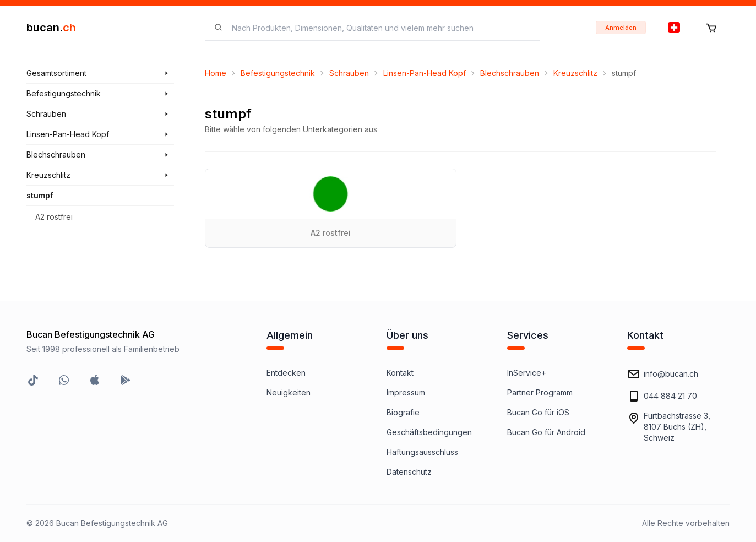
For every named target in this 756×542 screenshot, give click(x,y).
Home (216, 73)
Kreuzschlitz (575, 73)
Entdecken (286, 373)
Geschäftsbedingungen (429, 432)
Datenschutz (409, 472)
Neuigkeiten (289, 392)
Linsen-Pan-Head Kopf (425, 73)
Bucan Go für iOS (538, 412)
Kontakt (400, 373)
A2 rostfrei (54, 217)
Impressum (406, 392)
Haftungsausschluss (422, 452)
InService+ (527, 373)
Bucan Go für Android (546, 432)
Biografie (403, 412)
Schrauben (349, 73)
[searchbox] (379, 28)
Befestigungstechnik (278, 73)
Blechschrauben (510, 73)
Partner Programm (540, 392)
